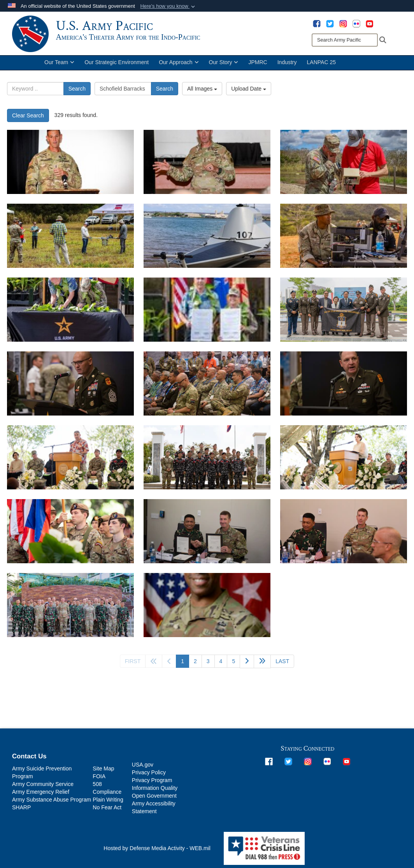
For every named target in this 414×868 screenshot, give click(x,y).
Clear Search (28, 119)
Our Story (224, 65)
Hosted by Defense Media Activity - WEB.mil (157, 851)
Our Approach (179, 65)
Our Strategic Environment (117, 65)
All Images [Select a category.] (202, 92)
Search (77, 92)
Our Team (59, 65)
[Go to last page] (282, 664)
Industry (287, 65)
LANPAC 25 (321, 65)
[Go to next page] (247, 665)
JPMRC (258, 65)
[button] (168, 6)
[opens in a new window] (317, 23)
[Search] (345, 40)
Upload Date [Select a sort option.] (249, 92)
